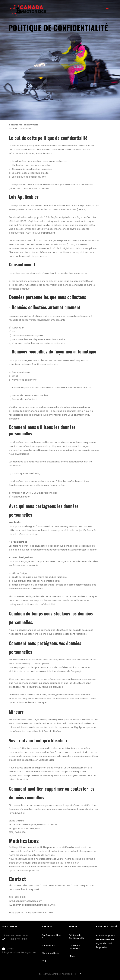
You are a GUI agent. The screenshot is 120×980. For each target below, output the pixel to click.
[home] (26, 9)
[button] (107, 9)
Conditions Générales (75, 947)
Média (72, 956)
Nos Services (48, 946)
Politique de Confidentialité (77, 937)
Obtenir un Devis (50, 953)
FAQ (44, 961)
